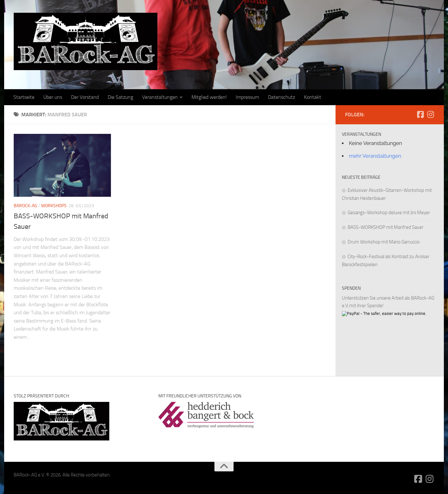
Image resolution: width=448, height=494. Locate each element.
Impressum (247, 97)
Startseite (24, 97)
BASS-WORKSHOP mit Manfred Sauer (386, 227)
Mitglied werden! (209, 97)
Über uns (53, 97)
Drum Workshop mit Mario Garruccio (384, 242)
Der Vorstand (85, 97)
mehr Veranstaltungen (375, 156)
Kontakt (313, 97)
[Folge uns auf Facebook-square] (420, 114)
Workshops (54, 206)
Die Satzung (120, 97)
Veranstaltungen (160, 97)
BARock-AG (25, 206)
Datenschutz (282, 97)
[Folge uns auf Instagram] (430, 114)
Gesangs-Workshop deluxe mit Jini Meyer (389, 213)
